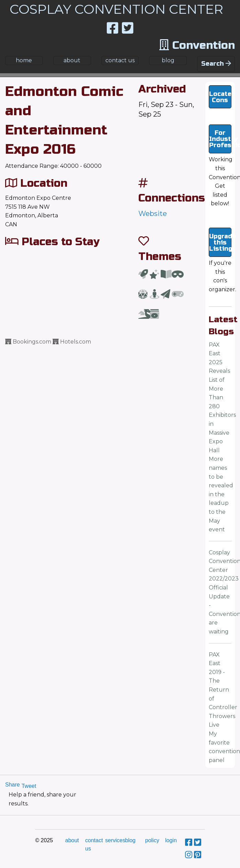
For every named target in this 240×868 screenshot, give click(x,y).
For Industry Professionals (220, 139)
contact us (120, 60)
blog (168, 60)
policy (152, 840)
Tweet (29, 786)
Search (216, 64)
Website (153, 214)
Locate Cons (220, 97)
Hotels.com (72, 342)
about (72, 60)
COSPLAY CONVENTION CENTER (116, 9)
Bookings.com (28, 342)
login (171, 840)
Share (13, 785)
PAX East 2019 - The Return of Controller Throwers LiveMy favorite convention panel (224, 707)
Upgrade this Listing (220, 242)
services (115, 840)
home (24, 60)
